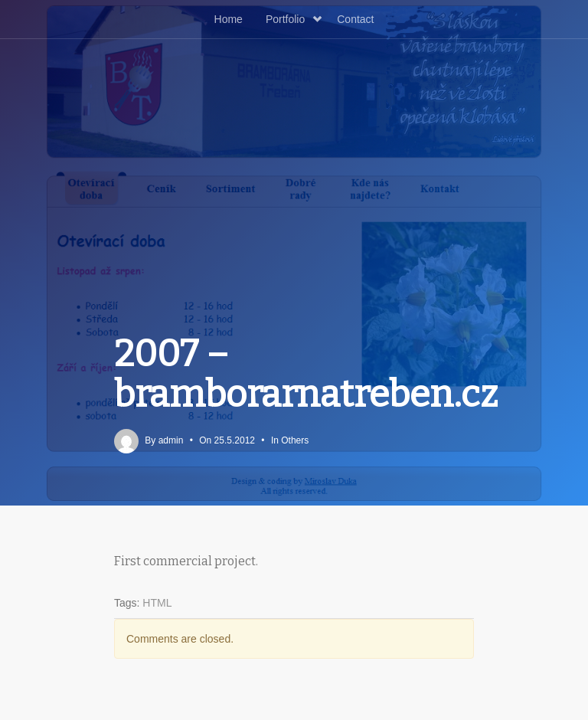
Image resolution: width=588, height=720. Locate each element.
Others (295, 440)
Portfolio (294, 19)
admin (171, 440)
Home (229, 19)
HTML (157, 603)
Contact (355, 19)
